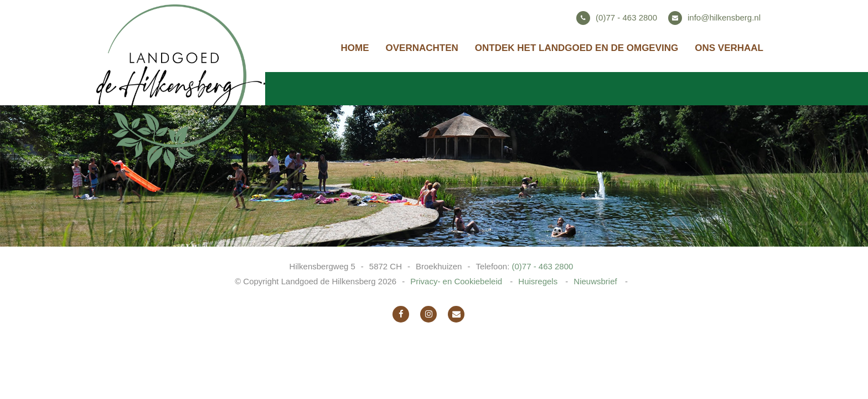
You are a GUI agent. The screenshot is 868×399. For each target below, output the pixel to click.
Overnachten (422, 48)
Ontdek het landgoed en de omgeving (577, 48)
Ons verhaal (729, 48)
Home (355, 48)
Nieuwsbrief (596, 281)
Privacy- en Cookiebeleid (457, 281)
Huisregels (539, 281)
